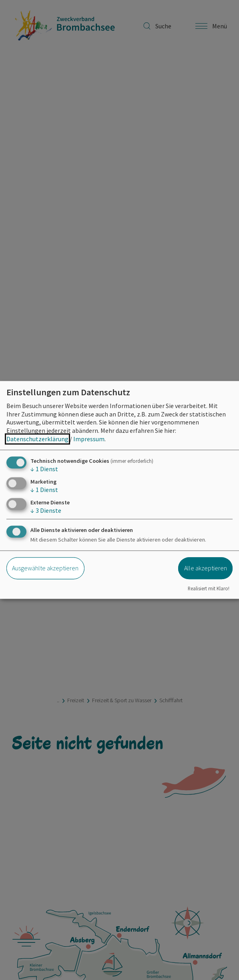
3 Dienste (46, 511)
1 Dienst (44, 469)
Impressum (89, 439)
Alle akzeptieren (206, 568)
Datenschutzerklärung (37, 439)
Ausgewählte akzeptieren (45, 568)
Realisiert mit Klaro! (209, 588)
